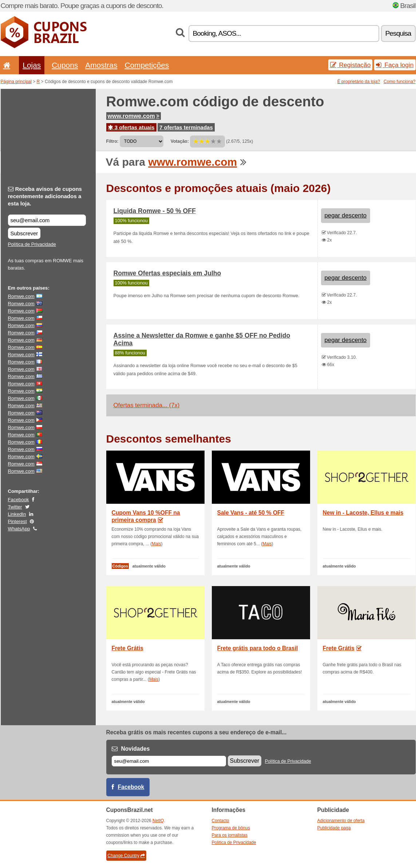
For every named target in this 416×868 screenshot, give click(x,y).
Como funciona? (399, 82)
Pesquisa (398, 33)
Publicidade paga (334, 828)
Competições (147, 65)
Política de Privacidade (32, 244)
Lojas (32, 65)
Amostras (101, 65)
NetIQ (158, 821)
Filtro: (112, 141)
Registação (350, 65)
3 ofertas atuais (131, 127)
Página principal (16, 82)
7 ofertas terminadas (186, 127)
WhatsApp (19, 529)
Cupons (65, 65)
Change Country (126, 856)
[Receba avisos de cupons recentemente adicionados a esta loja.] (47, 220)
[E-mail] (169, 761)
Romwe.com (21, 296)
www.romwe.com (134, 116)
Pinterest (17, 521)
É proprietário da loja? (359, 82)
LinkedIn (17, 514)
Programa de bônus (231, 828)
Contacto (221, 821)
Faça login (395, 65)
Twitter (15, 507)
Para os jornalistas (230, 835)
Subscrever (24, 233)
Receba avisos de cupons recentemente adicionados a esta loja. (45, 196)
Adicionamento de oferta (341, 821)
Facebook (19, 500)
